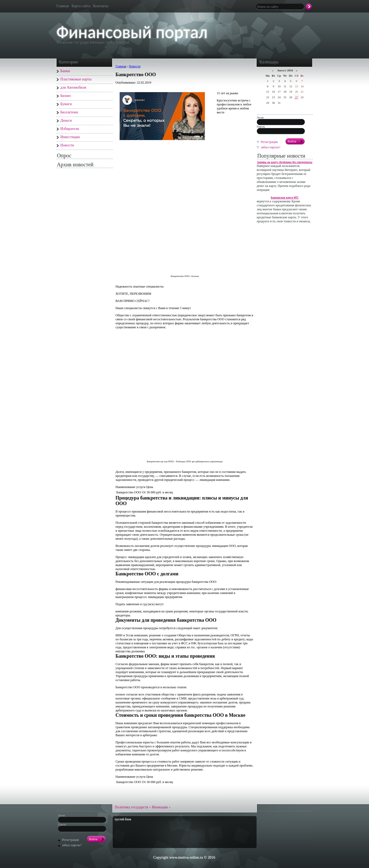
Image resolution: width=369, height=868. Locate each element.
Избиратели (70, 129)
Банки (65, 71)
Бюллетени (69, 112)
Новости (67, 145)
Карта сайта (81, 6)
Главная (63, 6)
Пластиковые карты (76, 79)
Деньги (66, 120)
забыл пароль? (271, 147)
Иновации (160, 807)
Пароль (261, 127)
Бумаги (66, 104)
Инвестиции (70, 137)
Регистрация (269, 142)
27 (296, 97)
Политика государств (132, 807)
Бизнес (66, 96)
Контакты (101, 6)
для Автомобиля (73, 87)
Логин (260, 118)
